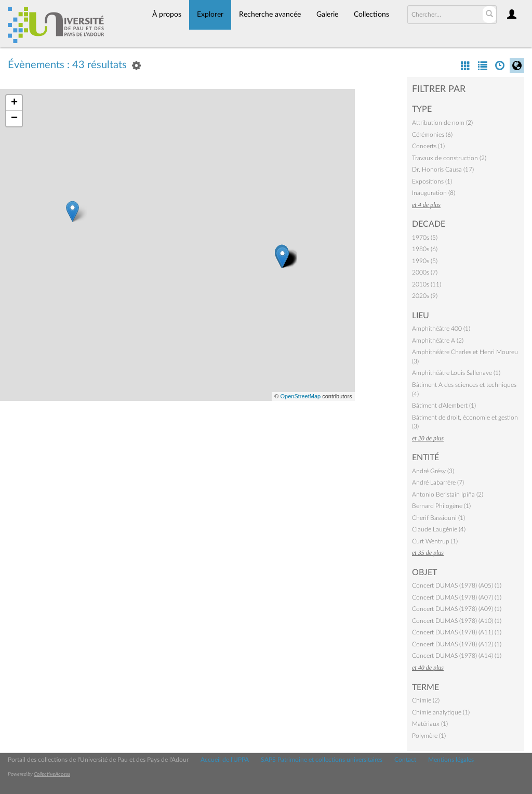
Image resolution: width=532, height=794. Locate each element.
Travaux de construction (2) (449, 158)
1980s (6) (425, 249)
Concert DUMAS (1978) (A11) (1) (457, 632)
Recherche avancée (270, 15)
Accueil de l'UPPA (225, 760)
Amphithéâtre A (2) (438, 341)
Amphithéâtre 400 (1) (441, 329)
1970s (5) (425, 238)
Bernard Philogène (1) (441, 506)
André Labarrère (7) (438, 483)
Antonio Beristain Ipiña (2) (448, 494)
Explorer (210, 15)
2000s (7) (425, 272)
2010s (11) (427, 284)
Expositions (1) (432, 181)
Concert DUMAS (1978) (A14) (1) (457, 656)
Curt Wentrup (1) (435, 541)
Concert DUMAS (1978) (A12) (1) (457, 644)
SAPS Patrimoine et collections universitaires (322, 760)
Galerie (327, 15)
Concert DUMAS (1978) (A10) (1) (457, 621)
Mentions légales (451, 760)
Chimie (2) (426, 700)
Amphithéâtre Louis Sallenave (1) (456, 373)
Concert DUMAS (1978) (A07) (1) (457, 597)
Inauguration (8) (434, 193)
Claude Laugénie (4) (439, 529)
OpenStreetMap (300, 396)
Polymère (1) (429, 736)
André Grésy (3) (433, 471)
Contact (405, 760)
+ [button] (14, 103)
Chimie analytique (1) (441, 712)
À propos (167, 15)
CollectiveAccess (52, 774)
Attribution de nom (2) (442, 123)
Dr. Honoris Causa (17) (443, 170)
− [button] (14, 119)
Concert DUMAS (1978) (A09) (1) (457, 609)
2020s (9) (425, 296)
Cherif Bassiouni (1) (438, 518)
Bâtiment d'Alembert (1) (444, 406)
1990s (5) (425, 261)
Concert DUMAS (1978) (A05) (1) (457, 585)
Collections (371, 15)
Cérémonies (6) (432, 135)
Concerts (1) (428, 146)
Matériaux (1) (430, 724)
